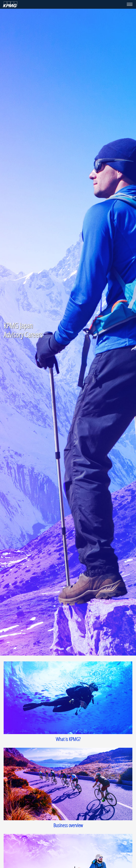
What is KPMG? (68, 739)
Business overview (68, 825)
